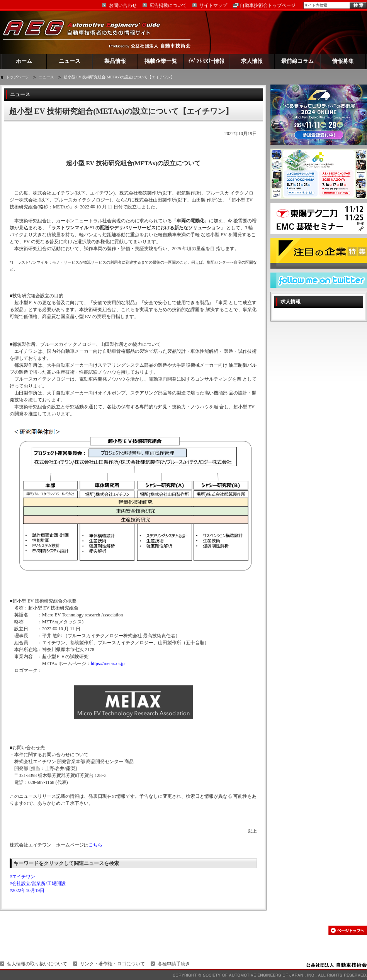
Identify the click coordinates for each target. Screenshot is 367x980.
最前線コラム (297, 61)
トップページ (17, 77)
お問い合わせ (123, 5)
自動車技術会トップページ (268, 5)
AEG (87, 32)
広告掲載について (168, 5)
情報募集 (343, 61)
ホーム (24, 61)
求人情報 (252, 61)
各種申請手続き (174, 964)
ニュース (70, 61)
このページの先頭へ (348, 930)
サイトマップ (213, 5)
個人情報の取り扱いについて (37, 964)
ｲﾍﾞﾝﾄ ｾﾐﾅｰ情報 (206, 61)
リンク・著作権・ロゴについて (112, 964)
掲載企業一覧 (161, 61)
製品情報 (115, 61)
